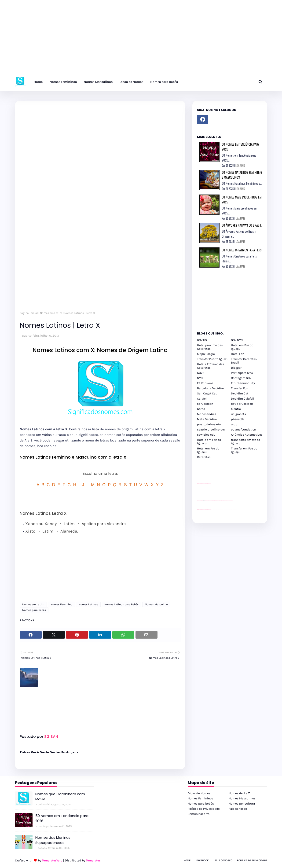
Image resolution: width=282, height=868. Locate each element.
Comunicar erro (199, 814)
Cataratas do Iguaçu (235, 510)
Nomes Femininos (200, 798)
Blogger (236, 368)
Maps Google (206, 354)
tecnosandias (207, 414)
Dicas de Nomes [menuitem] (131, 82)
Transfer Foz (239, 388)
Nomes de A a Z (239, 793)
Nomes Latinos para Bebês (121, 604)
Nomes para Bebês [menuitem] (164, 82)
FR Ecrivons (205, 383)
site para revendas (209, 484)
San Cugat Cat (207, 393)
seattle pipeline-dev (211, 429)
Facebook (203, 860)
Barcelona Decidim (210, 388)
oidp (234, 424)
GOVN (201, 373)
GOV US (202, 340)
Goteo (201, 409)
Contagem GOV (241, 378)
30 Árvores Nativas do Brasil (242, 225)
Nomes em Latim (51, 313)
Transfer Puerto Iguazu (213, 359)
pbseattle (238, 419)
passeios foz (231, 492)
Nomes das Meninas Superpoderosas (53, 840)
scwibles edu (206, 435)
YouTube (211, 501)
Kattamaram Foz (230, 510)
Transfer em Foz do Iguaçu (244, 450)
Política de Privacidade (204, 809)
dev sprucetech (242, 404)
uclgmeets (238, 414)
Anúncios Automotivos (247, 435)
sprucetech (205, 404)
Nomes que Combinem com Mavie (60, 797)
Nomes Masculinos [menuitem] (98, 82)
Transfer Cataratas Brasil (244, 361)
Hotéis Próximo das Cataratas (211, 366)
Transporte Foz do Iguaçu (225, 510)
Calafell (202, 399)
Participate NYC (242, 373)
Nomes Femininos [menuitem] (63, 82)
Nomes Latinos (88, 604)
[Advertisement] (140, 40)
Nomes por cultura (242, 804)
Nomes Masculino (156, 604)
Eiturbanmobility (243, 383)
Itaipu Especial (233, 510)
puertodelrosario (209, 424)
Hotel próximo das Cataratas (210, 347)
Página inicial (29, 313)
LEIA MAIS (240, 166)
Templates (93, 860)
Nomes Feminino (61, 604)
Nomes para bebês (34, 610)
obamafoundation (244, 429)
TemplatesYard (52, 860)
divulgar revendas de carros (202, 484)
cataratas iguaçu (211, 510)
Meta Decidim (207, 419)
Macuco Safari (228, 510)
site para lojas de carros (199, 484)
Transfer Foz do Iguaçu (222, 510)
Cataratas (204, 457)
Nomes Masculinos (242, 798)
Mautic (236, 409)
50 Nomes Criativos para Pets (242, 250)
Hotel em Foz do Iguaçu (242, 347)
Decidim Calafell (243, 399)
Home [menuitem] (38, 82)
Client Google (213, 501)
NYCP (201, 378)
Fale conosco (238, 809)
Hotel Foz (237, 354)
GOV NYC (237, 340)
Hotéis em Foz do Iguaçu (209, 441)
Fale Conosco (223, 860)
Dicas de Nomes (199, 793)
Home (187, 860)
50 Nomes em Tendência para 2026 (62, 818)
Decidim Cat (240, 393)
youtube (198, 510)
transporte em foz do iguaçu (245, 441)
